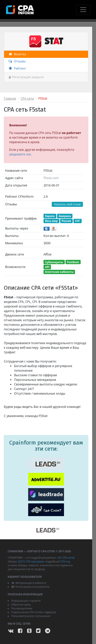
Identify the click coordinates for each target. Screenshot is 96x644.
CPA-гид (65, 561)
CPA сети (27, 98)
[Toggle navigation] (83, 10)
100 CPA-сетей (66, 558)
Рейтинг (17, 68)
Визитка (17, 54)
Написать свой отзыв (67, 204)
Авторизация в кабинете (29, 583)
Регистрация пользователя (30, 587)
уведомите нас (20, 154)
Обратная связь (21, 605)
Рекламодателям (22, 608)
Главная (10, 98)
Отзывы (17, 61)
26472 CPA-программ (31, 561)
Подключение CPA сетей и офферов (34, 612)
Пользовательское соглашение (31, 616)
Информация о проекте (26, 601)
